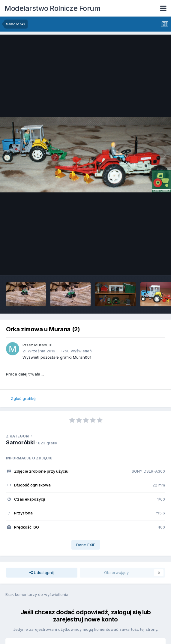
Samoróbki (20, 442)
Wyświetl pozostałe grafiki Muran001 (57, 357)
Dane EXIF (86, 545)
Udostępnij (42, 572)
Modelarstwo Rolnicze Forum (52, 8)
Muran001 (43, 345)
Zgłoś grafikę (23, 398)
